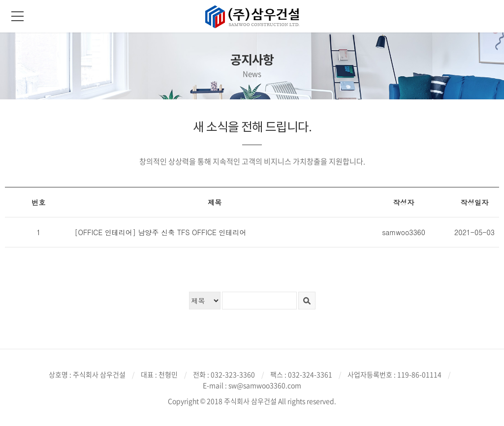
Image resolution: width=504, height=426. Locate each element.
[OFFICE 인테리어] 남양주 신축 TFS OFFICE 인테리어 (160, 232)
